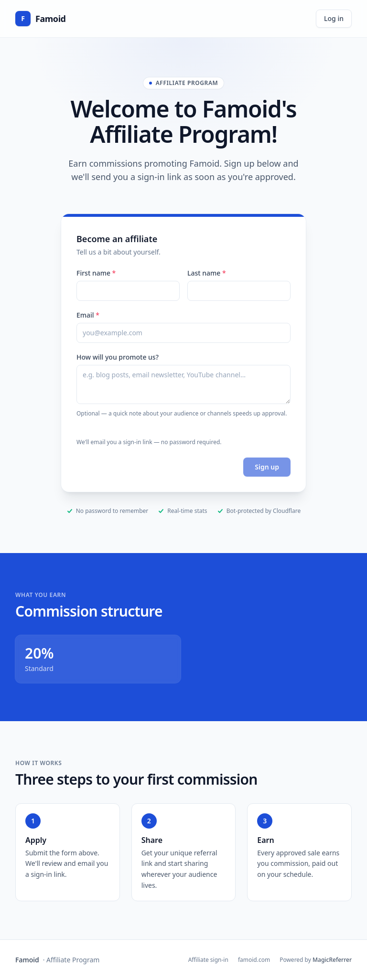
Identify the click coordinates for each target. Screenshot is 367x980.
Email (88, 315)
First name (96, 273)
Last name (207, 273)
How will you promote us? (118, 357)
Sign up (267, 467)
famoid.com (254, 960)
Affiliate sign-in (208, 960)
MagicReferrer (332, 960)
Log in (334, 18)
